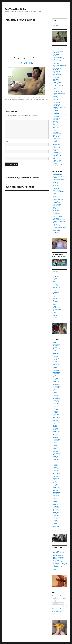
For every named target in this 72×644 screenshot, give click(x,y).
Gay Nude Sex (56, 126)
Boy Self (55, 101)
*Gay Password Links (58, 75)
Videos (19, 99)
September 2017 (57, 386)
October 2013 (56, 456)
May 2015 (55, 427)
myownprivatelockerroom (59, 221)
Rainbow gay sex (57, 551)
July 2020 (55, 360)
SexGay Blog (56, 149)
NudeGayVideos (57, 145)
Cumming (55, 283)
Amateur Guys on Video (58, 192)
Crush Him (55, 110)
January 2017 (56, 396)
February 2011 (56, 506)
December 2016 (57, 397)
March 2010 (56, 523)
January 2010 (56, 526)
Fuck (64, 601)
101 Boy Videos (56, 184)
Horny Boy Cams (57, 137)
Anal (29, 99)
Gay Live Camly (56, 121)
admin (6, 98)
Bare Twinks (56, 90)
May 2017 (55, 391)
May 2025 (55, 343)
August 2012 (56, 478)
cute (61, 598)
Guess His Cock (57, 210)
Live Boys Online (57, 140)
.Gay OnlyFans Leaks (58, 57)
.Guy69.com (56, 64)
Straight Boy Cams (57, 152)
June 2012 (55, 481)
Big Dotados (56, 195)
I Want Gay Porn (57, 138)
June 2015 (55, 425)
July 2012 (55, 480)
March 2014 (56, 449)
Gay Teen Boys (35, 98)
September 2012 (57, 477)
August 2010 (56, 516)
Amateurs (55, 275)
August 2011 (56, 497)
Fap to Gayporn (56, 201)
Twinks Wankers (57, 160)
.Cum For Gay (56, 54)
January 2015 (56, 433)
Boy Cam (55, 96)
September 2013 (57, 458)
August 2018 (56, 374)
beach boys (56, 277)
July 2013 (55, 461)
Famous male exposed (58, 200)
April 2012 (55, 484)
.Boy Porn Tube (56, 53)
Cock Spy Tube (56, 109)
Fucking (21, 98)
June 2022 (55, 350)
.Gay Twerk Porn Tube (58, 62)
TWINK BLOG (56, 232)
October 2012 (56, 475)
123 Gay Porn (56, 78)
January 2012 (56, 489)
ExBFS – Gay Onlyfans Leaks (60, 115)
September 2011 (57, 495)
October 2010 (56, 512)
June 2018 (55, 375)
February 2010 (56, 525)
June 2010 (55, 519)
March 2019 (56, 369)
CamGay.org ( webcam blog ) (60, 107)
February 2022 (56, 352)
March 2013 (56, 467)
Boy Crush (55, 99)
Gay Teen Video (57, 129)
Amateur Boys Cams (58, 84)
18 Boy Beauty (56, 185)
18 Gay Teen (56, 79)
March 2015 (56, 430)
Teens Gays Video (57, 156)
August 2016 (56, 403)
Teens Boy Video (57, 154)
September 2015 (57, 421)
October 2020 (56, 358)
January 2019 (56, 371)
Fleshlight (58, 601)
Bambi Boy (55, 193)
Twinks (10, 99)
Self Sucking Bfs (57, 148)
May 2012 (55, 483)
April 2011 (55, 503)
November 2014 (57, 436)
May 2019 (55, 368)
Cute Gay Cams (56, 112)
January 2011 (56, 508)
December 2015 (57, 416)
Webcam (55, 316)
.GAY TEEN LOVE (57, 61)
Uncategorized (56, 308)
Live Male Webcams (58, 217)
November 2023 (57, 344)
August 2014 (56, 441)
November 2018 (57, 372)
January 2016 (56, 414)
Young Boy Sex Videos (58, 165)
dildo (65, 598)
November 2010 (57, 511)
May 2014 (55, 445)
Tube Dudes (56, 159)
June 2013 (55, 463)
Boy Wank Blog (56, 104)
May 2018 (55, 377)
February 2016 (56, 413)
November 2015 (57, 417)
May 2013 (55, 464)
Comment (8, 119)
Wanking (55, 314)
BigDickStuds (56, 196)
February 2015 (56, 431)
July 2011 (55, 498)
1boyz (37, 58)
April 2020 (55, 361)
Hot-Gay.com (56, 212)
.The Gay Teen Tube (58, 70)
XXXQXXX (55, 163)
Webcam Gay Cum (57, 162)
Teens (6, 99)
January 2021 (56, 357)
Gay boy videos (27, 98)
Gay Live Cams (56, 123)
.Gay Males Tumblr (57, 175)
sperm (54, 300)
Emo (53, 601)
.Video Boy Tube (57, 73)
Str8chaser (55, 151)
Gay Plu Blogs (56, 128)
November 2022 (57, 349)
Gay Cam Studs (56, 206)
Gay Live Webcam (57, 124)
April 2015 (55, 428)
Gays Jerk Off (56, 209)
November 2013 (57, 455)
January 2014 (56, 452)
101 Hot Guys (56, 76)
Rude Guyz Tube (57, 226)
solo (65, 606)
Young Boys (24, 99)
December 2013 (56, 453)
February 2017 (56, 394)
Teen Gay (54, 609)
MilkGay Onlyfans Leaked (59, 220)
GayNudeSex (56, 132)
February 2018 (56, 382)
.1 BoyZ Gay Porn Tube (58, 51)
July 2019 (55, 366)
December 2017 (57, 383)
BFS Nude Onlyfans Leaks (59, 93)
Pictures (55, 297)
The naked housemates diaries (60, 228)
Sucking (44, 98)
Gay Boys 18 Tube (57, 118)
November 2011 (56, 492)
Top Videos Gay (57, 231)
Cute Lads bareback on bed (59, 562)
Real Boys (55, 224)
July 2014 (55, 442)
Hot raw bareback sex (58, 559)
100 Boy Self (56, 182)
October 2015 (56, 419)
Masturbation (56, 292)
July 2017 (55, 389)
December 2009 (57, 528)
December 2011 (56, 491)
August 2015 (56, 422)
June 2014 (55, 444)
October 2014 (56, 438)
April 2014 (55, 447)
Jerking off (55, 291)
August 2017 (56, 388)
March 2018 (56, 380)
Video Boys (14, 99)
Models (55, 294)
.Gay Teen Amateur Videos (59, 59)
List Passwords (56, 215)
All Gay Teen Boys (57, 82)
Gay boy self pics (57, 204)
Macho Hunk (56, 218)
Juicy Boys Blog (56, 214)
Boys (18, 98)
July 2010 (55, 517)
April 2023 (55, 347)
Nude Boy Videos (57, 223)
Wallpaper (62, 611)
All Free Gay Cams (57, 190)
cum (54, 281)
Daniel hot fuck (56, 560)
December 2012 (57, 472)
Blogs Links (56, 25)
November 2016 (57, 399)
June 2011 (55, 500)
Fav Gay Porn (56, 117)
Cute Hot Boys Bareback (58, 567)
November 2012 (57, 474)
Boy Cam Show (56, 98)
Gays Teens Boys (57, 134)
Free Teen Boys (56, 203)
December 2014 (57, 435)
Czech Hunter (56, 114)
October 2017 (56, 385)
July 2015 (55, 424)
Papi (54, 146)
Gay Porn (55, 207)
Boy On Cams (56, 198)
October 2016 (56, 400)
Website (7, 156)
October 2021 (56, 354)
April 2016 (55, 410)
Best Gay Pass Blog (57, 92)
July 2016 (55, 405)
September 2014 (57, 439)
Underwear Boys (57, 309)
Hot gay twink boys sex (58, 557)
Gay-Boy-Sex (56, 131)
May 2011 (55, 502)
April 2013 (55, 466)
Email (7, 149)
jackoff (62, 603)
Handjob (55, 289)
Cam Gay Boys (56, 106)
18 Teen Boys (56, 81)
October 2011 (56, 494)
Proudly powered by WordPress (23, 642)
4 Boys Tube (56, 189)
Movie (40, 98)
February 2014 (56, 450)
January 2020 (56, 363)
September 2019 (57, 364)
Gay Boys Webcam (57, 120)
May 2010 (55, 520)
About (54, 24)
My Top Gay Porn (57, 143)
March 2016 (56, 411)
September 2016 (57, 402)
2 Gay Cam (55, 187)
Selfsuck (55, 298)
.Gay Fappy (55, 56)
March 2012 (56, 486)
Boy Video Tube (57, 103)
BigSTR (55, 95)
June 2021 (55, 355)
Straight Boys (56, 302)
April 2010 (55, 522)
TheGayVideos (56, 229)
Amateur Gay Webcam (58, 85)
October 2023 (56, 346)
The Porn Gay (56, 157)
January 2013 (56, 470)
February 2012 (56, 488)
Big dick (55, 278)
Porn (61, 606)
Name (7, 141)
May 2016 (55, 408)
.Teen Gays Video (57, 68)
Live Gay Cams (56, 142)
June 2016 (55, 406)
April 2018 (55, 378)
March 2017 (56, 392)
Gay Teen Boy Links (15, 9)
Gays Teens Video (57, 135)
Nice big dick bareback (58, 556)
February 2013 (56, 469)
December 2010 (57, 509)
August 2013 (56, 459)
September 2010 (57, 514)
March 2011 (56, 505)
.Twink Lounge (56, 71)
